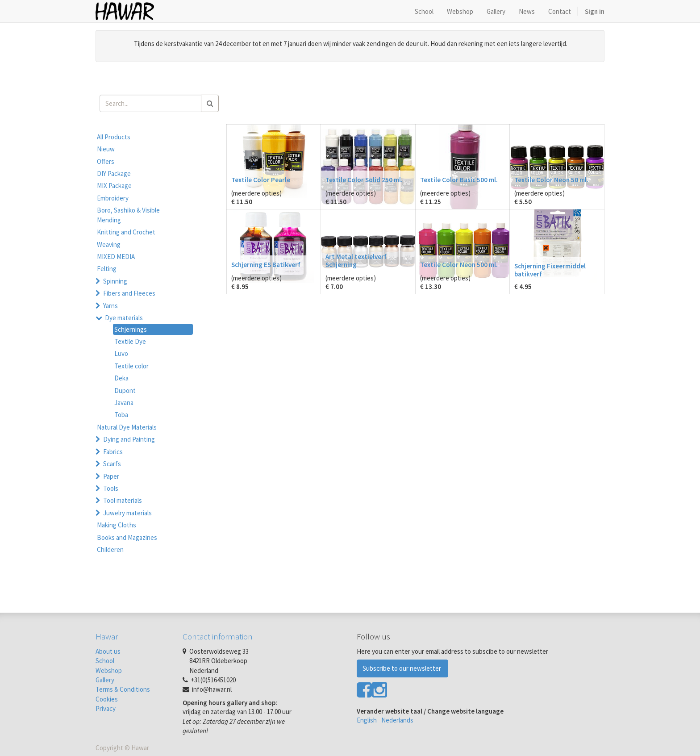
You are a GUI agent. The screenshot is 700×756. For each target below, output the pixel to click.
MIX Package (114, 186)
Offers (106, 161)
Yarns (110, 306)
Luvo (121, 353)
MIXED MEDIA (116, 257)
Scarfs (112, 464)
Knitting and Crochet (126, 232)
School (105, 661)
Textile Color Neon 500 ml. (459, 265)
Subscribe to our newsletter (402, 668)
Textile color (131, 366)
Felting (107, 269)
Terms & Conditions (123, 689)
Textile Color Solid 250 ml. (364, 180)
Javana (124, 403)
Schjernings (131, 329)
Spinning (115, 281)
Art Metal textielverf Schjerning (356, 261)
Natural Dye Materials (127, 427)
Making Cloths (117, 525)
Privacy (106, 708)
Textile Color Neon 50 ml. (551, 180)
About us (108, 651)
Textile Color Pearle (261, 180)
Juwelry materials (127, 513)
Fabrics (113, 452)
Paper (111, 476)
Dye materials (124, 318)
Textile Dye (130, 341)
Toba (121, 415)
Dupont (125, 391)
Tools (111, 488)
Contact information (218, 636)
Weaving (109, 244)
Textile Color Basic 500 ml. (459, 180)
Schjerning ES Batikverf (266, 265)
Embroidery (113, 198)
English (367, 720)
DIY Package (114, 173)
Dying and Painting (129, 439)
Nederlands (397, 720)
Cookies (107, 699)
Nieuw (106, 149)
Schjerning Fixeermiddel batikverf (550, 270)
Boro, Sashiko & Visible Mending (128, 215)
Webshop (109, 670)
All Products (114, 137)
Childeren (110, 549)
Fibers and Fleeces (129, 293)
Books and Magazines (127, 537)
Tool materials (123, 500)
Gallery (105, 680)
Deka (121, 378)
